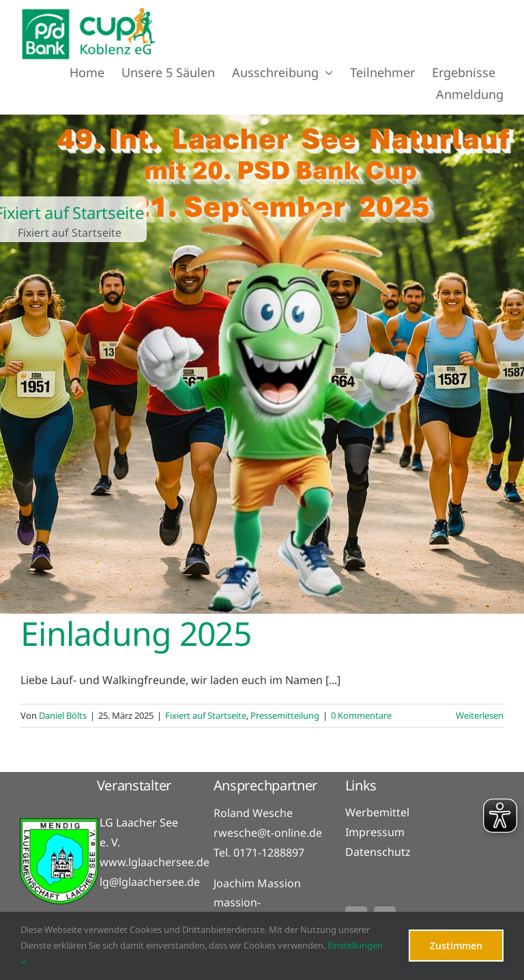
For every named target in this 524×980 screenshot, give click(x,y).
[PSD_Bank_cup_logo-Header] (89, 12)
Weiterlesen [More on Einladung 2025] (480, 715)
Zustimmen (456, 946)
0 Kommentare (361, 715)
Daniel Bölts (63, 715)
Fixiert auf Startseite (206, 715)
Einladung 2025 (136, 633)
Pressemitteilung (285, 715)
